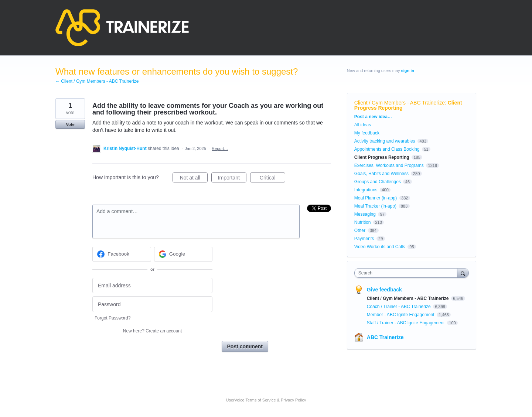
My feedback (367, 133)
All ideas (363, 125)
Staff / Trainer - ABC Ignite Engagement (406, 323)
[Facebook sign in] (122, 254)
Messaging (365, 214)
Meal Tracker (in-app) (375, 206)
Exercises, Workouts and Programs (390, 165)
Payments (364, 239)
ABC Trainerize (385, 337)
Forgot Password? (112, 318)
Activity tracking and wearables (385, 141)
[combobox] (408, 273)
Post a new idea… (373, 117)
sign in (408, 71)
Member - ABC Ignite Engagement (401, 315)
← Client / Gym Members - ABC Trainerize (97, 81)
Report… (220, 148)
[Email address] (152, 286)
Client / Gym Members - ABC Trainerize (400, 103)
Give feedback (384, 290)
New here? (152, 331)
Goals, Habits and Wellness (381, 174)
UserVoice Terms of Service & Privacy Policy (266, 400)
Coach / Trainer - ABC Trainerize (399, 307)
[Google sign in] (183, 254)
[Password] (152, 304)
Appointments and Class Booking (387, 149)
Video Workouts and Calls (380, 247)
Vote (70, 124)
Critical (272, 179)
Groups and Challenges (378, 182)
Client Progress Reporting (382, 157)
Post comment (245, 346)
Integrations (366, 190)
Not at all (194, 179)
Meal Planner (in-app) (376, 198)
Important (232, 179)
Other (360, 230)
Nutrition (363, 222)
